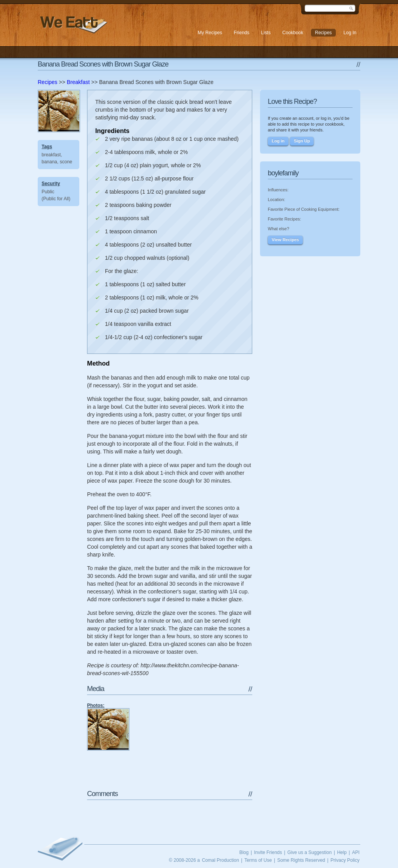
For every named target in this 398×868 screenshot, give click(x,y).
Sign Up (302, 141)
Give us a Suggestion (309, 852)
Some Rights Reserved (301, 860)
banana (49, 162)
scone (66, 162)
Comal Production (220, 860)
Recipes (48, 82)
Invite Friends (268, 852)
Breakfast (78, 82)
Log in (278, 141)
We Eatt (73, 25)
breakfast (51, 155)
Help (342, 852)
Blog (244, 852)
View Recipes (285, 240)
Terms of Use (258, 860)
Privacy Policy (345, 860)
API (356, 852)
